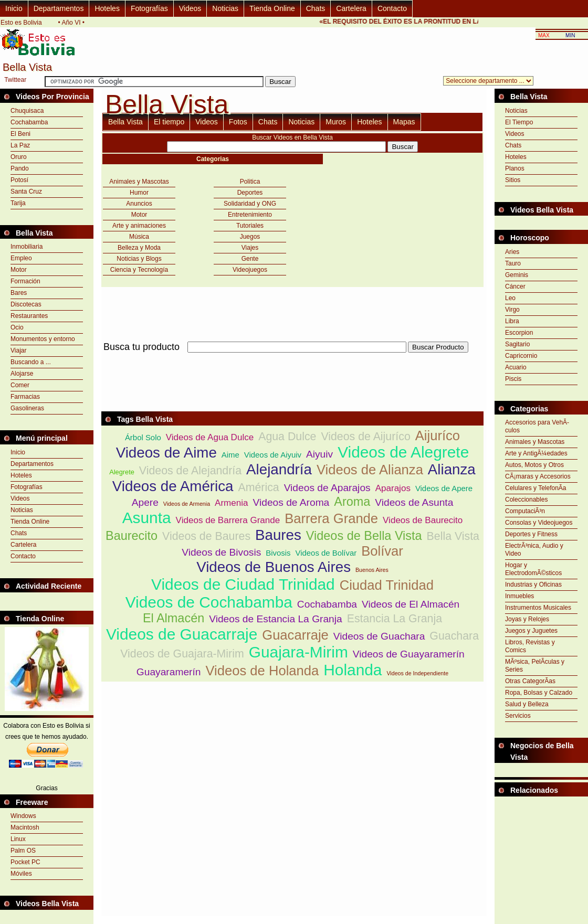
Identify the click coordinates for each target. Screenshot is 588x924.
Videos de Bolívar (326, 553)
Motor (19, 270)
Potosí (19, 180)
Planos (515, 168)
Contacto (392, 8)
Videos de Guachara (379, 636)
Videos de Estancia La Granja (276, 619)
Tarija (18, 203)
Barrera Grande (331, 518)
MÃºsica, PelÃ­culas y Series (535, 666)
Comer (20, 385)
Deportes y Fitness (531, 534)
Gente (250, 259)
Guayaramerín (169, 672)
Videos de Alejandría (190, 471)
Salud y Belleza (527, 704)
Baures (278, 535)
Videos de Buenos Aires (274, 567)
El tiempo (169, 122)
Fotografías (149, 8)
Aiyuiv (319, 454)
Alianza (452, 469)
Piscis (513, 379)
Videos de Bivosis (221, 552)
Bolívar (382, 551)
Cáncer (515, 286)
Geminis (517, 275)
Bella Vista (125, 122)
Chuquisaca (27, 111)
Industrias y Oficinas (533, 585)
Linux (18, 839)
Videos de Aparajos (327, 488)
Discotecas (26, 304)
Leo (510, 298)
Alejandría (279, 469)
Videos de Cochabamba (209, 602)
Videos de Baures (206, 536)
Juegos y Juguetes (531, 631)
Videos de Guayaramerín (409, 654)
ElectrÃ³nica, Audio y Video (534, 550)
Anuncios (139, 204)
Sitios (513, 180)
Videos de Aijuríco (365, 437)
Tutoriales (250, 226)
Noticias (225, 8)
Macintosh (25, 827)
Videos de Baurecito (423, 520)
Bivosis (278, 553)
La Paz (20, 145)
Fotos (238, 122)
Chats (316, 8)
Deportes (250, 193)
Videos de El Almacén (411, 604)
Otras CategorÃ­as (530, 681)
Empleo (21, 258)
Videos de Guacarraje (182, 634)
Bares (19, 293)
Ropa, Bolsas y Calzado (539, 693)
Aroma (352, 502)
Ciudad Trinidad (387, 585)
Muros (336, 122)
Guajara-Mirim (298, 652)
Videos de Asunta (414, 502)
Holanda (353, 670)
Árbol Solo (143, 437)
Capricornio (521, 356)
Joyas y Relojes (527, 619)
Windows (23, 816)
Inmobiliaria (27, 247)
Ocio (17, 327)
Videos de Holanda (262, 671)
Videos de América (173, 486)
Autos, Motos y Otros (534, 465)
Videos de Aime (166, 453)
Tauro (513, 263)
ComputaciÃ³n (525, 511)
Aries (512, 252)
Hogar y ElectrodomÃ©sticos (533, 569)
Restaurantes (29, 316)
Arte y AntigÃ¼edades (536, 453)
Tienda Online (272, 8)
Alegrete (122, 472)
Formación (25, 281)
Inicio (14, 8)
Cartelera (351, 8)
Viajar (18, 351)
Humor (139, 193)
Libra (512, 321)
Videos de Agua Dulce (210, 437)
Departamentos (59, 8)
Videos (190, 8)
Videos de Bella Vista (364, 536)
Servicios (518, 716)
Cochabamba (29, 122)
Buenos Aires (372, 570)
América (258, 487)
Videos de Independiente (417, 673)
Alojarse (22, 374)
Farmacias (25, 397)
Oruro (19, 157)
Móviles (21, 874)
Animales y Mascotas (139, 182)
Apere (145, 502)
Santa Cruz (26, 192)
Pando (20, 168)
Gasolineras (27, 408)
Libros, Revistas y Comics (530, 646)
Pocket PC (25, 862)
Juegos (250, 237)
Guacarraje (295, 635)
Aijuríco (438, 436)
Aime (230, 455)
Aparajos (393, 488)
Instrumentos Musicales (538, 608)
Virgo (512, 310)
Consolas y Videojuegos (539, 523)
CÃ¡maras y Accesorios (538, 476)
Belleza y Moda (139, 248)
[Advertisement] (541, 823)
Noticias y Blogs (139, 259)
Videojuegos (250, 270)
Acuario (516, 367)
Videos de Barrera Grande (228, 520)
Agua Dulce (287, 437)
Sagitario (517, 344)
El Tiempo (519, 122)
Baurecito (132, 536)
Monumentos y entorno (43, 339)
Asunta (147, 518)
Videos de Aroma (291, 502)
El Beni (20, 134)
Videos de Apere (444, 488)
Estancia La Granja (395, 619)
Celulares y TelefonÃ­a (536, 488)
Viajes (250, 248)
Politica (250, 182)
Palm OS (23, 851)
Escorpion (519, 333)
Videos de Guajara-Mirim (182, 654)
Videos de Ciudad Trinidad (243, 584)
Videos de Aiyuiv (273, 455)
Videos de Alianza (370, 470)
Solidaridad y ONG (250, 204)
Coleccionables (526, 500)
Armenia (231, 503)
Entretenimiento (250, 215)
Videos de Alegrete (403, 452)
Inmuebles (519, 596)
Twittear (15, 80)
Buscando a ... (31, 362)
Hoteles (107, 8)
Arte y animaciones (139, 226)
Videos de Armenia (187, 504)
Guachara (454, 636)
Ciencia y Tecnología (139, 270)
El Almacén (174, 618)
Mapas (404, 122)
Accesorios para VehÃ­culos (537, 426)
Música (139, 237)
